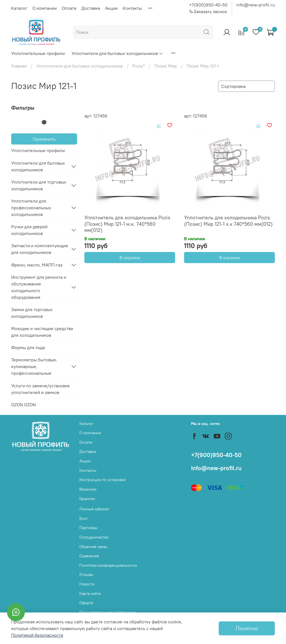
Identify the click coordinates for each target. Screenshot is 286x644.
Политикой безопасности (37, 635)
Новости (87, 584)
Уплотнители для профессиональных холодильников (31, 208)
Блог (84, 518)
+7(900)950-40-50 (208, 5)
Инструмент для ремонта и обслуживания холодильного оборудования (39, 287)
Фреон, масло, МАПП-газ (37, 265)
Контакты (132, 8)
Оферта (86, 603)
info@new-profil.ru (256, 5)
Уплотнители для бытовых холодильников (117, 53)
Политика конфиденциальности (108, 565)
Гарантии (87, 499)
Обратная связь (93, 547)
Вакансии (88, 489)
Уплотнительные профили (38, 53)
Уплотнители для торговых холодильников (39, 185)
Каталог (19, 8)
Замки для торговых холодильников (32, 313)
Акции (111, 8)
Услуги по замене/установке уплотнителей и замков (40, 389)
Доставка (91, 8)
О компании (45, 8)
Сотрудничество (94, 537)
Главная (19, 66)
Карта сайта (90, 593)
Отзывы (86, 575)
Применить (44, 139)
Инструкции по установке (103, 480)
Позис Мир (166, 66)
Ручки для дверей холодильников (29, 230)
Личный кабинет (94, 509)
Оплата (69, 8)
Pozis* (139, 66)
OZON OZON (23, 405)
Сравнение (89, 556)
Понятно (247, 628)
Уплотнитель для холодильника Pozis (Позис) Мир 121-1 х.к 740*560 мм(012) (228, 221)
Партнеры (88, 528)
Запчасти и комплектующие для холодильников (40, 249)
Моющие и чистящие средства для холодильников (42, 332)
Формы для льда (28, 347)
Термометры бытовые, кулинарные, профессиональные (34, 366)
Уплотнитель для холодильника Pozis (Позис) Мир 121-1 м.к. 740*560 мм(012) (127, 224)
